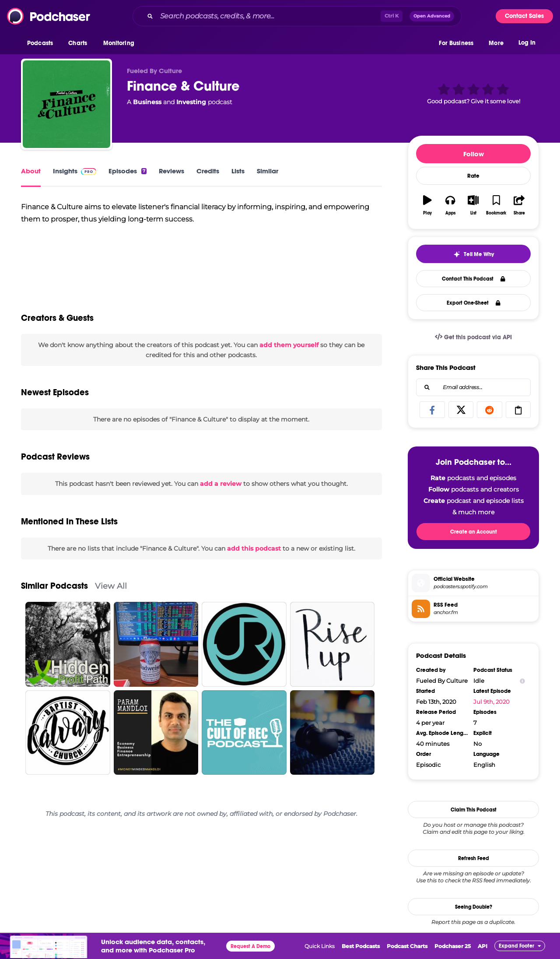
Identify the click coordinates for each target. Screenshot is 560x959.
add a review (221, 484)
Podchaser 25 (453, 946)
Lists (238, 171)
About (31, 171)
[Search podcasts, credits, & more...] (269, 16)
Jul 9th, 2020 (492, 702)
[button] (42, 43)
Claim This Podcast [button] (474, 810)
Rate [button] (473, 176)
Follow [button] (474, 154)
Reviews (171, 171)
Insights (75, 171)
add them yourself (289, 345)
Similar (268, 171)
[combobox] (297, 16)
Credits (208, 171)
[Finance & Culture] (66, 104)
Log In (527, 43)
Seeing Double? (474, 907)
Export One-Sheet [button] (474, 303)
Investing (191, 102)
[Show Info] (522, 681)
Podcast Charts (407, 946)
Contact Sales (524, 16)
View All (111, 586)
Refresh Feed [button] (474, 858)
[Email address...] (473, 387)
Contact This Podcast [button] (474, 279)
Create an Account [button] (474, 532)
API (483, 946)
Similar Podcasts (54, 586)
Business (147, 102)
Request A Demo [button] (250, 946)
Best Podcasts (361, 946)
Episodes (128, 171)
